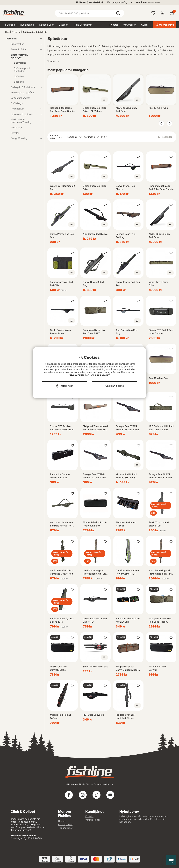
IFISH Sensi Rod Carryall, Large (59, 668)
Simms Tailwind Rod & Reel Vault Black (95, 524)
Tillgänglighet (65, 828)
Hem (7, 32)
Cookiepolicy (102, 375)
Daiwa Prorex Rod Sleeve (125, 187)
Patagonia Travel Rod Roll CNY (61, 284)
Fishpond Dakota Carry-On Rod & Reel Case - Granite (127, 668)
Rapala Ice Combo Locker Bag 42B (60, 476)
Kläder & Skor (46, 25)
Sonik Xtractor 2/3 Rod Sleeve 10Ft (62, 620)
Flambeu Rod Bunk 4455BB (126, 524)
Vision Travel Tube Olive (159, 284)
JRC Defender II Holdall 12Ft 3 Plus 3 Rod (161, 428)
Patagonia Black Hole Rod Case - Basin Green (160, 620)
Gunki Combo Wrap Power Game (60, 332)
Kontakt (89, 816)
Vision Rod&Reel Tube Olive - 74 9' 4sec (95, 109)
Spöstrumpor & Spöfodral (22, 70)
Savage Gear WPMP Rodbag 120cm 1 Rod (94, 476)
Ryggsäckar (25, 109)
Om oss (62, 821)
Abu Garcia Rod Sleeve (95, 234)
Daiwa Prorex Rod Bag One (62, 236)
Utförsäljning (165, 25)
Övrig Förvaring (25, 138)
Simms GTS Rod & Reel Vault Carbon (161, 332)
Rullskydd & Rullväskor (25, 87)
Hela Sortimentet (83, 25)
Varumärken (130, 25)
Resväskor (16, 128)
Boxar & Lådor (25, 49)
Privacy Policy (77, 375)
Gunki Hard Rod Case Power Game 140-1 (127, 572)
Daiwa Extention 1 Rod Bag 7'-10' (95, 620)
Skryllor (15, 133)
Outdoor (63, 25)
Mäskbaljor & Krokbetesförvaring (25, 121)
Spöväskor (20, 63)
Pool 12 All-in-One (158, 108)
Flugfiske (10, 25)
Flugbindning (27, 25)
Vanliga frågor (93, 820)
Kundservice (117, 3)
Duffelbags (17, 103)
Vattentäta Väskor (20, 98)
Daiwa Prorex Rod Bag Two (128, 284)
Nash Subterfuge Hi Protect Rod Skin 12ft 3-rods (160, 572)
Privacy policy (66, 824)
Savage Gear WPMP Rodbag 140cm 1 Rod (127, 428)
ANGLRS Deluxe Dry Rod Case (126, 109)
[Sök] (90, 13)
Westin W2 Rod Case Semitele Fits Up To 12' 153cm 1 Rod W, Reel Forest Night (62, 524)
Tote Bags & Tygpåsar (23, 92)
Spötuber (19, 76)
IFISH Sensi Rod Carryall (157, 668)
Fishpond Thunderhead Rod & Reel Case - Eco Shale (95, 428)
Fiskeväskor (25, 44)
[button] (152, 2)
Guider (145, 25)
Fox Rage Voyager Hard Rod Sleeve (126, 716)
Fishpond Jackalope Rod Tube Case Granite (62, 109)
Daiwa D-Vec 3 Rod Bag (93, 284)
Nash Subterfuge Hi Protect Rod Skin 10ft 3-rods (94, 572)
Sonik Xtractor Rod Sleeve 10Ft (159, 524)
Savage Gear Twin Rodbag (126, 236)
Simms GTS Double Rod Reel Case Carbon (62, 428)
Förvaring (16, 32)
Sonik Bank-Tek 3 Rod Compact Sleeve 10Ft (62, 572)
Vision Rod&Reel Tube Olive (95, 187)
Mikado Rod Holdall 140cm (60, 716)
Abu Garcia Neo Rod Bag (127, 332)
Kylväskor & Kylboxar (25, 114)
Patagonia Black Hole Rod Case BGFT (94, 332)
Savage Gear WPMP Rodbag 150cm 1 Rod (160, 476)
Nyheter (114, 25)
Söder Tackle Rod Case (95, 667)
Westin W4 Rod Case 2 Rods (62, 187)
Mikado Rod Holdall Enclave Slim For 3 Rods (126, 476)
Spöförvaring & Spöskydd (35, 32)
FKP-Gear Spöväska (94, 715)
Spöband (19, 82)
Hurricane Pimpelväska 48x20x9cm (128, 620)
